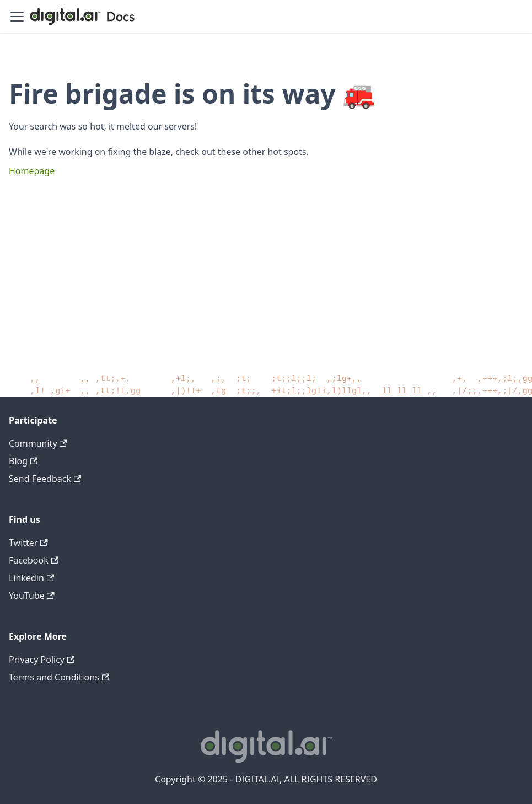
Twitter (28, 543)
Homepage (32, 171)
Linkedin (31, 578)
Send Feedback (45, 479)
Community (38, 443)
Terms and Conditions (59, 677)
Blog (23, 461)
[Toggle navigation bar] (17, 17)
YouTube (32, 596)
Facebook (34, 560)
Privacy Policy (42, 660)
